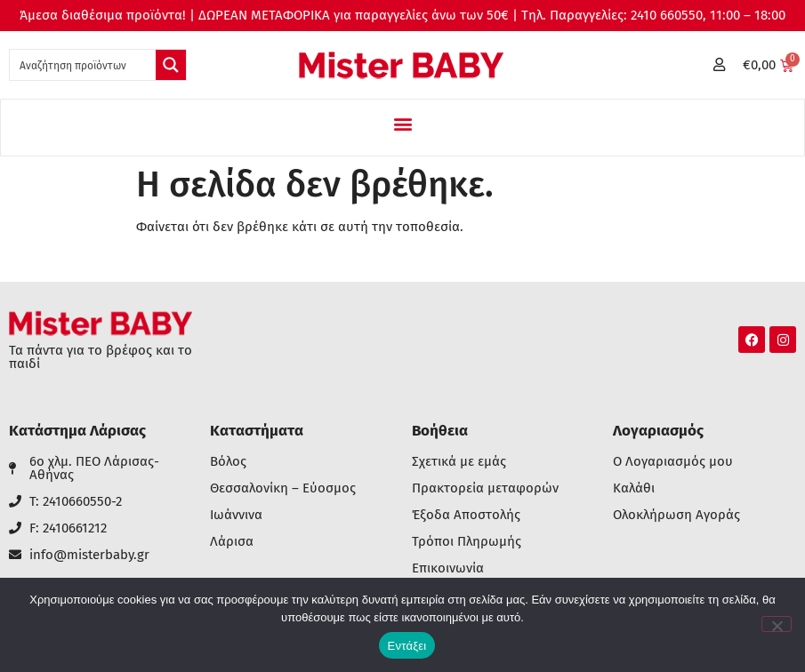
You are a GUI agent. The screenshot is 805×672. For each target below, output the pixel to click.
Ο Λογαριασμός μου (673, 462)
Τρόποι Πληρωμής (467, 542)
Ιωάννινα (236, 515)
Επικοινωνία (448, 568)
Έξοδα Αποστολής (466, 515)
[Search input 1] (84, 65)
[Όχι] (777, 624)
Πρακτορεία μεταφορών (485, 488)
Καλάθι (634, 488)
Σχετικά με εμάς (459, 462)
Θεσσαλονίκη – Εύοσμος (283, 488)
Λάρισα (232, 542)
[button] (402, 123)
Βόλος (228, 462)
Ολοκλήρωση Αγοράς (676, 515)
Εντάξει (407, 646)
